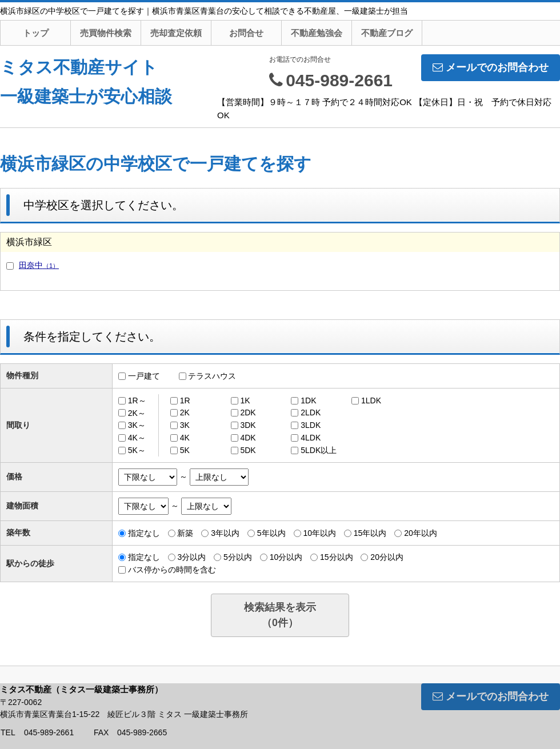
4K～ (137, 438)
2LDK (311, 412)
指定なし (144, 533)
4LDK (311, 438)
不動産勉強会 (317, 33)
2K (185, 412)
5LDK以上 (319, 450)
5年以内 (271, 533)
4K (185, 438)
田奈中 (39, 265)
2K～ (137, 412)
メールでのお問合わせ (491, 67)
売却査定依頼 (176, 33)
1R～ (137, 400)
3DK (248, 425)
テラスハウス (212, 376)
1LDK (371, 400)
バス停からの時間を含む (172, 570)
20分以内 (387, 557)
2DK (248, 412)
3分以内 (191, 557)
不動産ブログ (387, 33)
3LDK (311, 425)
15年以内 (370, 533)
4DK (248, 438)
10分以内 (286, 557)
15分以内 (337, 557)
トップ (36, 33)
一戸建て (144, 376)
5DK (248, 450)
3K (185, 425)
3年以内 (225, 533)
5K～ (137, 450)
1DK (308, 400)
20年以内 (421, 533)
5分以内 (238, 557)
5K (185, 450)
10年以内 (319, 533)
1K (245, 400)
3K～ (137, 425)
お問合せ (246, 33)
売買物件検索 (106, 33)
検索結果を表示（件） (280, 615)
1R (185, 400)
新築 (185, 533)
